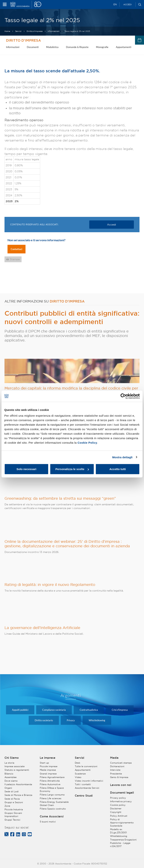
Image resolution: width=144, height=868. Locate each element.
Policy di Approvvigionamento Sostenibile (122, 823)
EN (115, 4)
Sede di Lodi (12, 791)
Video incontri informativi (89, 781)
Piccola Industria (14, 809)
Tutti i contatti (83, 784)
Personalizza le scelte (72, 469)
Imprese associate (15, 766)
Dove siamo (11, 781)
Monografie (102, 47)
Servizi (18, 31)
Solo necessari (26, 469)
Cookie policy (118, 805)
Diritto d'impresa (35, 31)
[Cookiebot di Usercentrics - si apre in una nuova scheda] (123, 396)
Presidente (116, 774)
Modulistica (52, 47)
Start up (44, 763)
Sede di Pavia (12, 799)
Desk (78, 763)
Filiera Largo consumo (52, 795)
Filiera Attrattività (50, 781)
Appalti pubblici (20, 710)
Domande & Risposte (77, 47)
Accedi (127, 4)
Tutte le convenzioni (86, 766)
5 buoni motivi (48, 822)
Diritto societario (44, 720)
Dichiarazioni (117, 766)
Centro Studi (84, 796)
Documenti (33, 47)
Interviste (115, 770)
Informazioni (54, 31)
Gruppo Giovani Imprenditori (13, 815)
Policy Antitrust (119, 816)
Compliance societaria (54, 710)
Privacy (71, 720)
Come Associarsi (52, 816)
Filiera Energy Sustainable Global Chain (54, 804)
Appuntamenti (124, 47)
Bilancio (9, 774)
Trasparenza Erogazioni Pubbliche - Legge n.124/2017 (123, 843)
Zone (7, 806)
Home (7, 31)
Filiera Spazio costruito (53, 809)
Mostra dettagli (122, 457)
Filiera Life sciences (51, 798)
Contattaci (16, 249)
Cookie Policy (87, 443)
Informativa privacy (121, 801)
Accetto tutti (118, 469)
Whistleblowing (97, 720)
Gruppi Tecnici (12, 820)
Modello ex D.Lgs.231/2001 (118, 831)
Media (114, 758)
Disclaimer (116, 808)
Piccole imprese (49, 766)
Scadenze (80, 774)
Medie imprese (48, 770)
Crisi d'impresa (120, 710)
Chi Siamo (12, 758)
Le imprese (48, 758)
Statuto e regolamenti (17, 770)
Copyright (116, 812)
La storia (9, 763)
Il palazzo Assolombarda (18, 784)
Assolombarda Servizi (87, 788)
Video (78, 777)
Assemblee (10, 777)
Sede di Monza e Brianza (18, 795)
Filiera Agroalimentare (52, 777)
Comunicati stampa (121, 763)
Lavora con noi (121, 785)
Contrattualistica (89, 710)
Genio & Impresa (119, 777)
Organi (8, 788)
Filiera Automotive (50, 784)
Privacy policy (118, 798)
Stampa (15, 259)
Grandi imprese (48, 774)
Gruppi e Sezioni (14, 802)
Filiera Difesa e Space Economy (52, 789)
